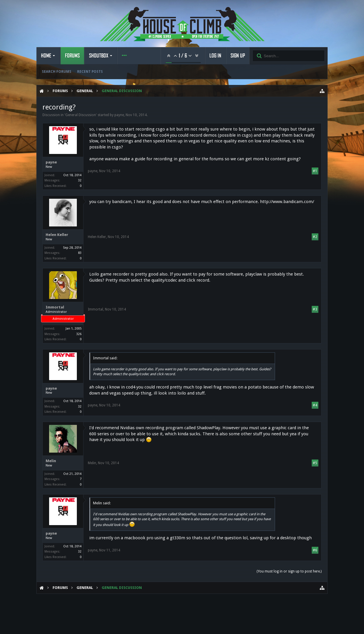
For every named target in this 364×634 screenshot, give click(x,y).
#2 (315, 237)
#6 (315, 550)
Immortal (55, 307)
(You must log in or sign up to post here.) (289, 571)
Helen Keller (57, 235)
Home (46, 56)
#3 (315, 309)
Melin (51, 461)
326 (79, 334)
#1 (315, 171)
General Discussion (81, 115)
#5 (315, 463)
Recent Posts (90, 72)
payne (119, 115)
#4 (315, 405)
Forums (72, 56)
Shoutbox (99, 56)
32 (80, 180)
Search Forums (57, 72)
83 (80, 253)
